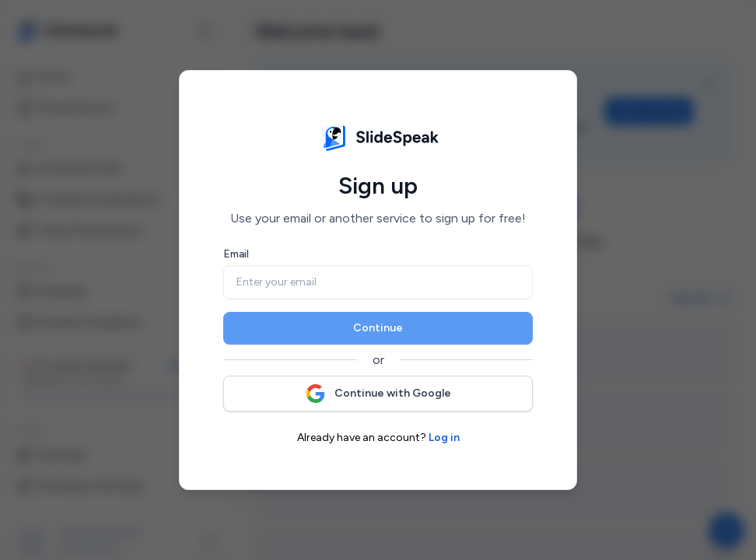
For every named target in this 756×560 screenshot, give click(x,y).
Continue (378, 328)
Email (236, 254)
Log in (444, 437)
